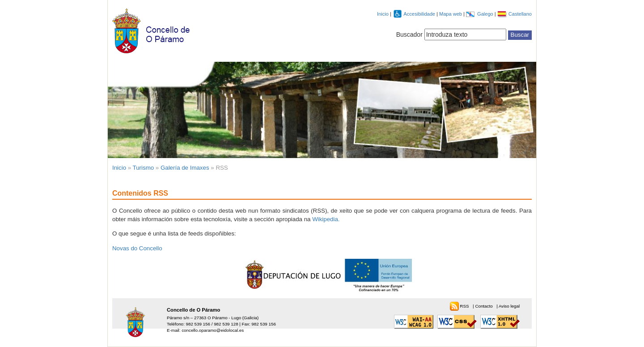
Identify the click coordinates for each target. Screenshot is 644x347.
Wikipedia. (326, 219)
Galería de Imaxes (185, 168)
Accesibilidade (420, 14)
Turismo (144, 168)
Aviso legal (509, 306)
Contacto (484, 306)
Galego (486, 14)
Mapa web (451, 14)
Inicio (383, 14)
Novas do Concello (137, 248)
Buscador (409, 34)
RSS (465, 306)
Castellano (520, 14)
